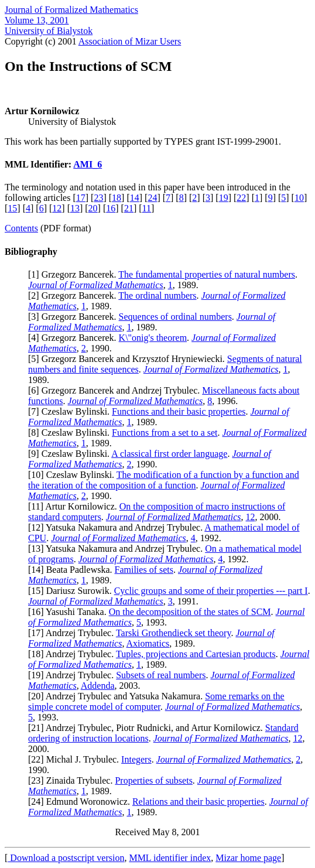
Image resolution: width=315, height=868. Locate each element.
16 (111, 208)
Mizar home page (248, 858)
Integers (136, 759)
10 (299, 198)
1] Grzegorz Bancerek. (75, 274)
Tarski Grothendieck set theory (173, 633)
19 (224, 198)
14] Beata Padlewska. (73, 570)
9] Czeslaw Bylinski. (71, 454)
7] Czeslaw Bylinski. (71, 411)
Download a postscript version (66, 858)
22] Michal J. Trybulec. (76, 759)
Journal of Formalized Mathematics (71, 10)
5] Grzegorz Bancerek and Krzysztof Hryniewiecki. (129, 359)
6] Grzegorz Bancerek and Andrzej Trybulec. (117, 390)
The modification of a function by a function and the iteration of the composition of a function (164, 480)
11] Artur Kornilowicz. (75, 506)
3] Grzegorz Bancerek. (75, 317)
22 (241, 198)
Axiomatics (148, 643)
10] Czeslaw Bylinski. (73, 475)
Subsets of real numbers (161, 675)
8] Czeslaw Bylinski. (71, 433)
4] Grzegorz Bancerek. (75, 338)
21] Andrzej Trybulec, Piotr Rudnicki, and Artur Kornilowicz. (148, 728)
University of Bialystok (49, 31)
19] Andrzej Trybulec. (73, 675)
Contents (21, 228)
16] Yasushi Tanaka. (70, 612)
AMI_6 (88, 164)
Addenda (98, 686)
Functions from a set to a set (165, 433)
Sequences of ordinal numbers (175, 317)
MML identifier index (170, 858)
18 (117, 198)
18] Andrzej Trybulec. (73, 654)
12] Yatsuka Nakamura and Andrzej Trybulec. (118, 527)
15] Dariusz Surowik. (72, 591)
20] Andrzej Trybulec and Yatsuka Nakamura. (118, 696)
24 (152, 198)
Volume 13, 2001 (37, 20)
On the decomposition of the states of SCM (190, 612)
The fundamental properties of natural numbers (207, 274)
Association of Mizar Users (130, 41)
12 (57, 208)
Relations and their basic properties (198, 802)
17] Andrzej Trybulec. (73, 633)
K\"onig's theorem (153, 338)
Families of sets (144, 570)
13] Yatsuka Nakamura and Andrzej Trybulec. (118, 549)
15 (12, 208)
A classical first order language (169, 454)
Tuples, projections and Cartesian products (196, 654)
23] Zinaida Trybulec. (73, 780)
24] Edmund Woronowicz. (82, 802)
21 (129, 208)
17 (81, 198)
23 (98, 198)
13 (75, 208)
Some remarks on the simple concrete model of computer (156, 701)
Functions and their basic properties (179, 411)
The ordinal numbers (157, 295)
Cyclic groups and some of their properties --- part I (211, 591)
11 (147, 208)
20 (93, 208)
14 (135, 198)
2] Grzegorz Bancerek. (75, 295)
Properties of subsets (153, 780)
